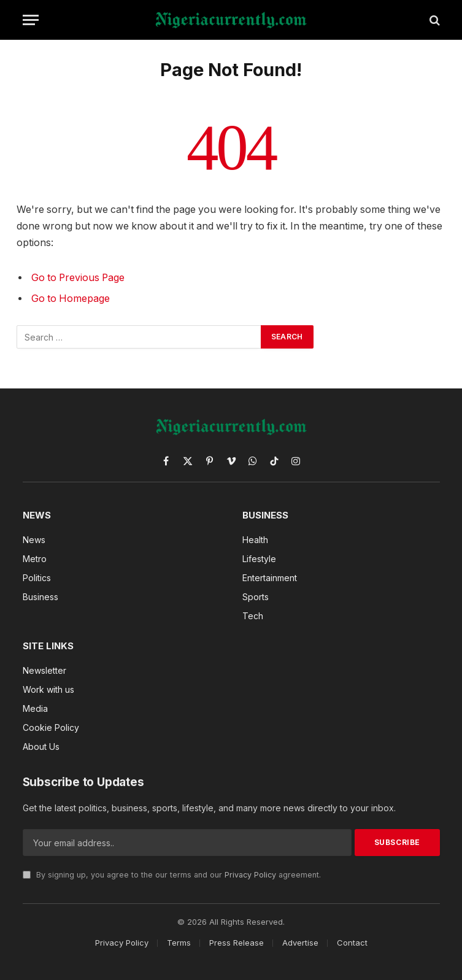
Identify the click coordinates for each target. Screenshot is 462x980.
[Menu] (31, 20)
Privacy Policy (250, 875)
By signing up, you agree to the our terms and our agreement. (172, 875)
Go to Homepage (71, 299)
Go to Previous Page (78, 278)
